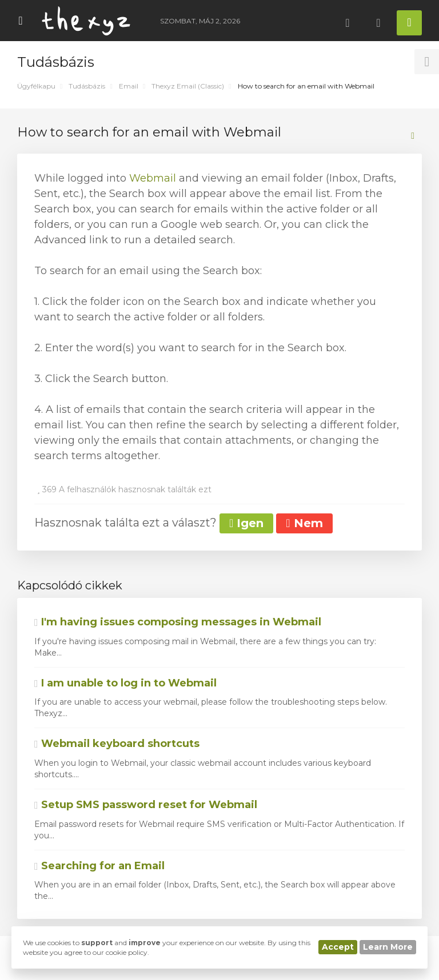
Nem (304, 523)
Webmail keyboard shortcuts (117, 744)
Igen (246, 523)
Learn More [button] (388, 947)
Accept (338, 947)
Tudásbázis (87, 86)
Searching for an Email (99, 866)
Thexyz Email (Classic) (188, 86)
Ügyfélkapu (36, 86)
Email (129, 86)
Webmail (153, 178)
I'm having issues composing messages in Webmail (178, 622)
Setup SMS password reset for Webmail (146, 805)
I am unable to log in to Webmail (125, 683)
